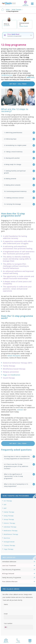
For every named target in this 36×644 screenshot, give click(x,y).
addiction (30, 77)
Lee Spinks (7, 25)
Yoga (5, 375)
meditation (16, 375)
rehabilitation (7, 75)
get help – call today (18, 84)
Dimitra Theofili (24, 26)
